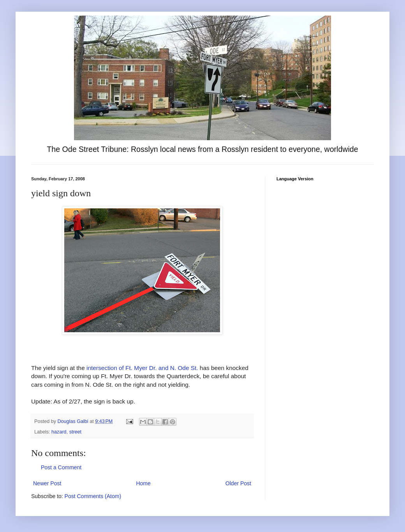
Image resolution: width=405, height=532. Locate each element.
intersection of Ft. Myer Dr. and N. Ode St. (142, 368)
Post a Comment (61, 467)
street (76, 432)
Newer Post (47, 483)
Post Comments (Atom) (93, 496)
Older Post (238, 483)
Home (143, 483)
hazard (59, 432)
